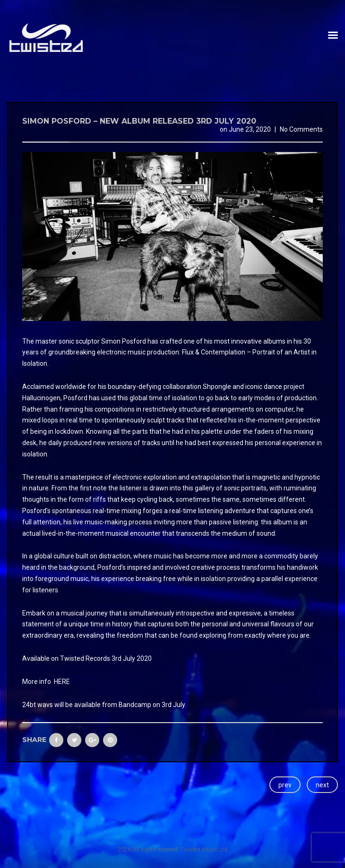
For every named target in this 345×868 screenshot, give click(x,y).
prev (285, 785)
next (322, 785)
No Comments (301, 129)
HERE (62, 682)
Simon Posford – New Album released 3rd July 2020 (139, 121)
